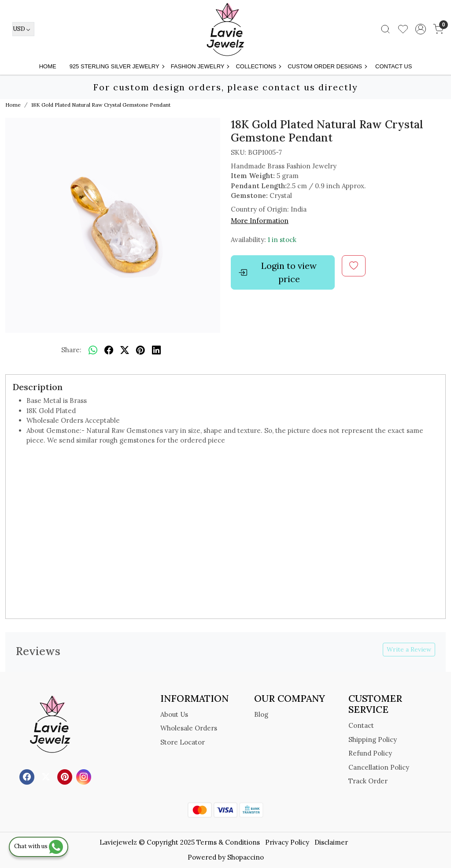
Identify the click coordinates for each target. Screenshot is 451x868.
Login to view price (277, 272)
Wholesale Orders (189, 728)
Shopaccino (246, 857)
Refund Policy (370, 753)
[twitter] (125, 350)
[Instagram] (85, 776)
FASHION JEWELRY (200, 66)
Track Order (368, 781)
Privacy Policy (287, 842)
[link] (385, 29)
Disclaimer (331, 842)
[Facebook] (28, 776)
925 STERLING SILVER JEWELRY (117, 66)
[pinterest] (140, 350)
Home (48, 66)
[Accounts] (421, 29)
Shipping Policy (373, 739)
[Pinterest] (66, 776)
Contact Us (394, 66)
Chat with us (39, 846)
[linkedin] (156, 350)
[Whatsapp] (93, 350)
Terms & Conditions (228, 842)
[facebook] (109, 350)
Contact (361, 725)
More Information (260, 221)
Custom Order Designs (327, 66)
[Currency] (23, 29)
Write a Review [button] (409, 649)
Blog (261, 714)
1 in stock (282, 240)
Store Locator (183, 742)
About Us (174, 714)
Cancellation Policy (379, 767)
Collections (258, 66)
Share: (71, 350)
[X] (47, 776)
